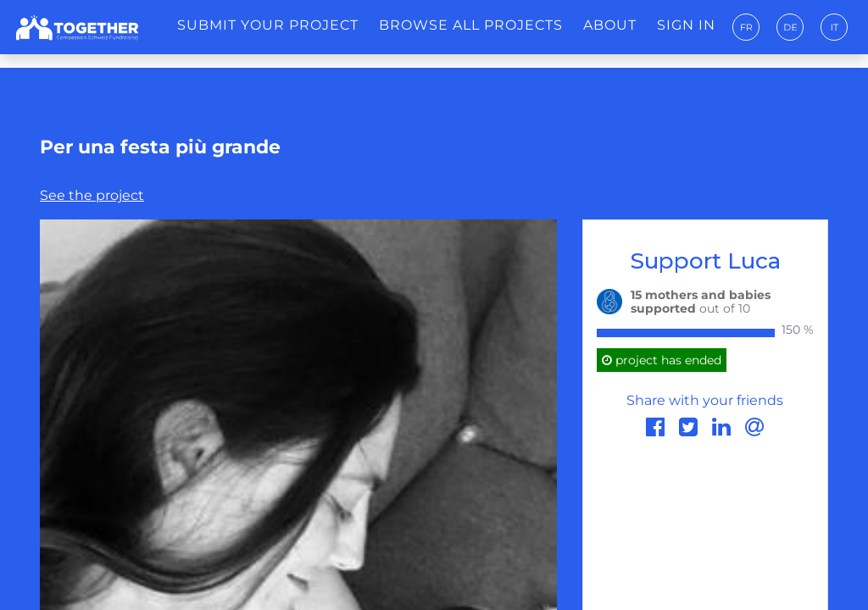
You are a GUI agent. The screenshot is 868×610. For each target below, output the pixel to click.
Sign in (686, 25)
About (610, 25)
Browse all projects (471, 25)
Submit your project (268, 25)
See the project (92, 195)
